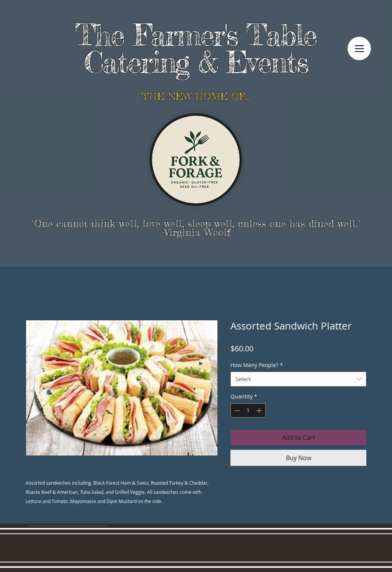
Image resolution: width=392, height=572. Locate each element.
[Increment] (260, 411)
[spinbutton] (248, 411)
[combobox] (298, 379)
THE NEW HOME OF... (196, 96)
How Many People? (257, 365)
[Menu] (359, 48)
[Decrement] (236, 411)
